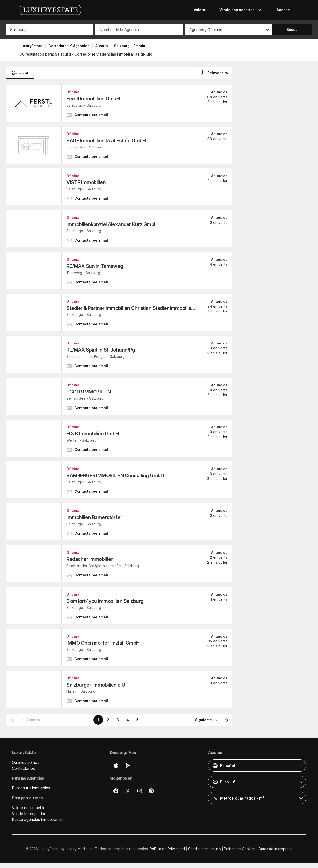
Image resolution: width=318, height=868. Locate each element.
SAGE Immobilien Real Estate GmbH (106, 141)
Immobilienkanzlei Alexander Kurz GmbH (112, 224)
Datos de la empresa (276, 849)
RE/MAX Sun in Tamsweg (95, 266)
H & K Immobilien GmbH (93, 434)
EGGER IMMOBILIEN (88, 392)
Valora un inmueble (29, 808)
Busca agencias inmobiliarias (37, 819)
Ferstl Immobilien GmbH (93, 99)
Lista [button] (20, 73)
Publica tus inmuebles (31, 788)
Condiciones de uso (204, 849)
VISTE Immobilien (86, 182)
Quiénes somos (26, 762)
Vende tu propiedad (29, 814)
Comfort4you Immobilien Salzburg (105, 601)
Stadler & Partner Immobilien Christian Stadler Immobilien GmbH (132, 308)
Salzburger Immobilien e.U (96, 685)
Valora (199, 10)
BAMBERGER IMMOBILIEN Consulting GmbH (115, 475)
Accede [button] (283, 10)
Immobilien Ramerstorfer (94, 517)
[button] (229, 30)
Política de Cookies (240, 849)
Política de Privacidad (167, 849)
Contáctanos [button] (23, 768)
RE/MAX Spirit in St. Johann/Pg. (101, 350)
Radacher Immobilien (90, 559)
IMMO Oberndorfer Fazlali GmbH (103, 643)
